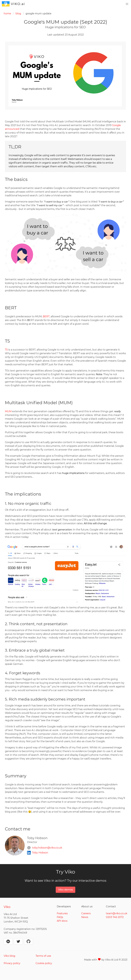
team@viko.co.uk (117, 913)
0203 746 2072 (115, 917)
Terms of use (43, 956)
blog (18, 14)
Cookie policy (44, 963)
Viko (7, 907)
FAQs (60, 917)
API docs (62, 921)
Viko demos (65, 890)
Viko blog (9, 956)
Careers (86, 913)
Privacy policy (12, 963)
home (7, 14)
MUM (8, 411)
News (85, 917)
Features (62, 913)
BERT (46, 316)
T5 (6, 350)
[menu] (127, 4)
